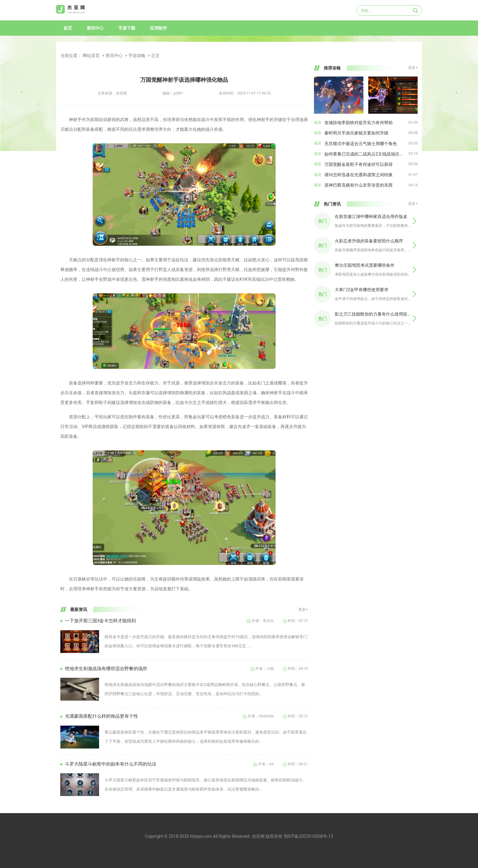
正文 (155, 55)
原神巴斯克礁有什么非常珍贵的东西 (358, 185)
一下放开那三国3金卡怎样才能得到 (100, 621)
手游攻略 (137, 55)
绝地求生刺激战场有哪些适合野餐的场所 (106, 669)
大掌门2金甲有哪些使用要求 (362, 290)
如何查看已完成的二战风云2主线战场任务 (364, 154)
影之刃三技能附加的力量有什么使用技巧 (373, 314)
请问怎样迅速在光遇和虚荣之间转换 (358, 175)
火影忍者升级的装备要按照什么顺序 (369, 241)
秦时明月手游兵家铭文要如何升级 (356, 133)
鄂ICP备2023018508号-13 (309, 836)
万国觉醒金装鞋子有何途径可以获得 (358, 164)
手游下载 (127, 28)
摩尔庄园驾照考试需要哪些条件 (365, 265)
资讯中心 (95, 28)
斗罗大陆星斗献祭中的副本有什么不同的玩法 (111, 764)
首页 (68, 28)
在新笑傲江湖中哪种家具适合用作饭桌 (371, 216)
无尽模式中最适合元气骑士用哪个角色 (361, 144)
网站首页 (91, 55)
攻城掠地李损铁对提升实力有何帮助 (358, 123)
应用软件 (159, 28)
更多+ (303, 609)
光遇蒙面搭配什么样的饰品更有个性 (102, 716)
